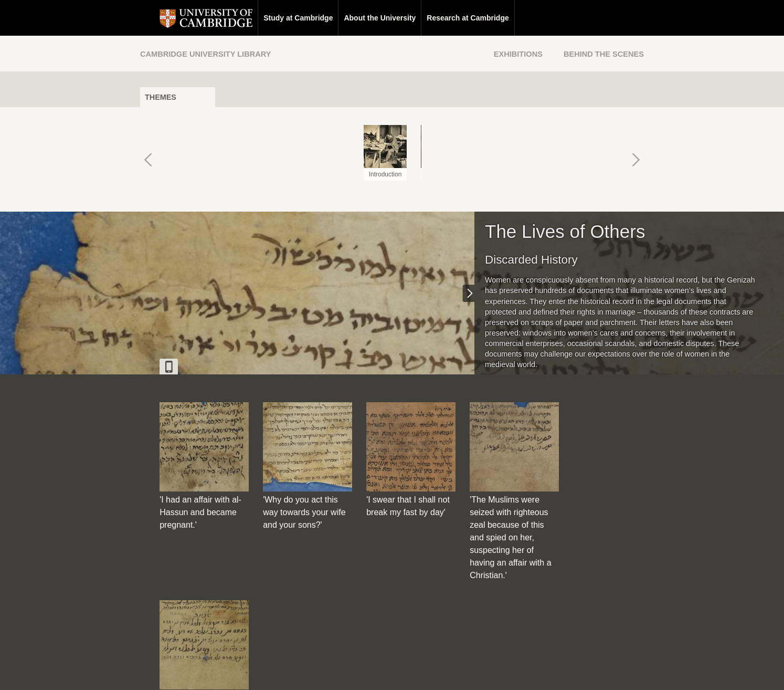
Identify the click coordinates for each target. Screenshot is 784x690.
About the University (360, 18)
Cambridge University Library (205, 54)
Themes (161, 97)
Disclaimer (367, 672)
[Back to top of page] (489, 605)
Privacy (405, 672)
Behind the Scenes (604, 54)
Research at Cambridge (448, 18)
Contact (328, 672)
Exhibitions (518, 54)
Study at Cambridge (279, 18)
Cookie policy (447, 672)
